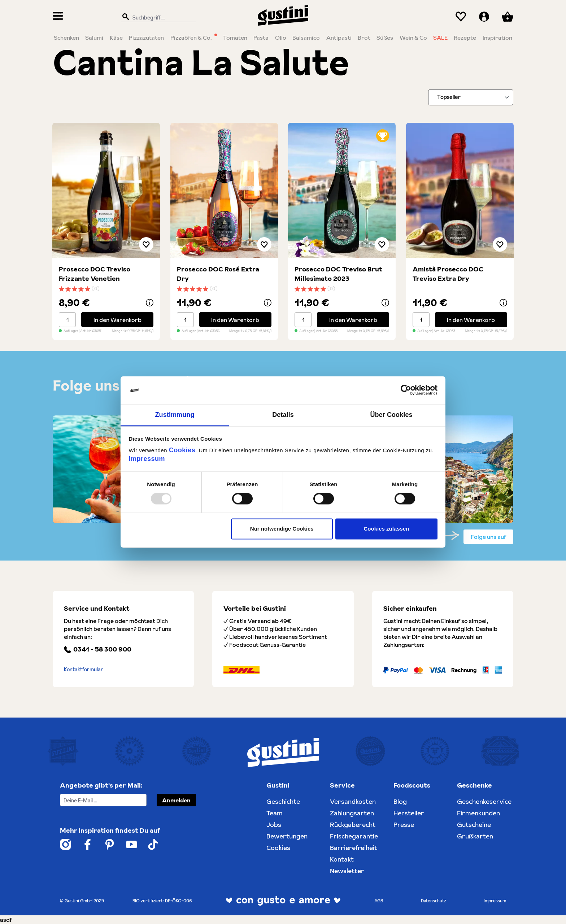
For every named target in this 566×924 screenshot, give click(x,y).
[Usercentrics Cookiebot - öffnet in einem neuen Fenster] (406, 390)
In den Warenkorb (117, 320)
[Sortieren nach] (471, 97)
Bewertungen (287, 836)
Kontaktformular (84, 670)
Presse (404, 825)
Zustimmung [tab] (175, 415)
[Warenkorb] (508, 17)
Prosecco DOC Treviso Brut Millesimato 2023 (338, 274)
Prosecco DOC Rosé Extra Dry (218, 274)
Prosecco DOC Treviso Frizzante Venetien (95, 274)
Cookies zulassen (386, 529)
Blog (400, 801)
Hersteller (409, 813)
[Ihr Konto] (484, 17)
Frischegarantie (354, 836)
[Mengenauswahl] (67, 320)
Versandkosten (353, 801)
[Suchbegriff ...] (157, 17)
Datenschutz (434, 901)
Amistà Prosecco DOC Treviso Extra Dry (448, 274)
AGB (379, 901)
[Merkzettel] (461, 17)
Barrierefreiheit (354, 848)
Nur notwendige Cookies (282, 529)
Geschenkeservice (484, 801)
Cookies (182, 450)
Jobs (274, 825)
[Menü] (58, 17)
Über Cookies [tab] (391, 415)
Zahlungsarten (352, 813)
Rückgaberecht (353, 825)
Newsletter (347, 871)
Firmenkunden (478, 813)
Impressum (147, 459)
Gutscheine (474, 825)
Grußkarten (475, 836)
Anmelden (176, 800)
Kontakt (342, 859)
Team (275, 813)
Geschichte (283, 801)
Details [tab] (283, 415)
